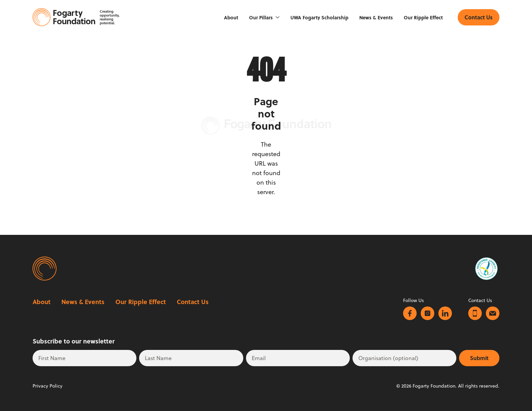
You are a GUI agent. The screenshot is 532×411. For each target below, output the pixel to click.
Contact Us (193, 302)
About (231, 17)
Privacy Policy (47, 386)
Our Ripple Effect (423, 17)
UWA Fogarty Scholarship (319, 17)
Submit (479, 358)
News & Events (376, 17)
